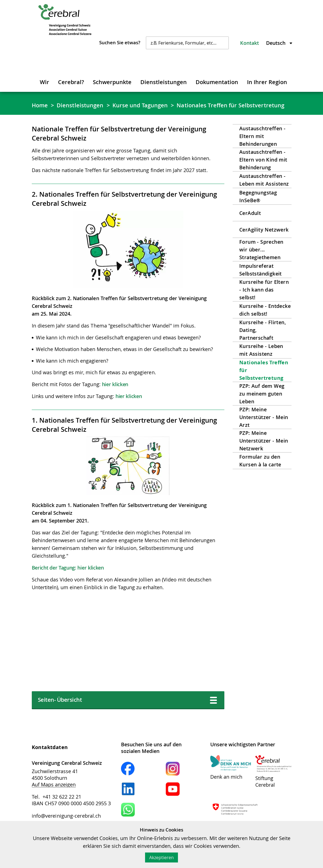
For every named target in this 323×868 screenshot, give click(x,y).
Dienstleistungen (164, 82)
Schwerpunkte (112, 82)
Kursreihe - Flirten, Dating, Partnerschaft (263, 330)
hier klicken (115, 384)
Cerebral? (71, 82)
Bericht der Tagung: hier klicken (68, 568)
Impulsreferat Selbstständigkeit (261, 270)
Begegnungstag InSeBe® (258, 196)
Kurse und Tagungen (140, 105)
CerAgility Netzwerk (264, 230)
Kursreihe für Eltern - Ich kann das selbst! (264, 290)
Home (40, 105)
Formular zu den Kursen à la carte (260, 461)
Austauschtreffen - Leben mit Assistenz (264, 180)
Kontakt (250, 43)
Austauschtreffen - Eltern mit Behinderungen (262, 136)
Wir (44, 82)
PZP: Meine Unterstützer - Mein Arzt (264, 417)
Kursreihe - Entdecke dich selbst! (265, 310)
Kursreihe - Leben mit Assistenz (261, 350)
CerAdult (250, 213)
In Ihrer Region (267, 82)
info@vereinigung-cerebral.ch (66, 816)
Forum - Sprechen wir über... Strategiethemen (261, 250)
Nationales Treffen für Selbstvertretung (230, 105)
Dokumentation (217, 82)
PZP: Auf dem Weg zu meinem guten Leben (262, 394)
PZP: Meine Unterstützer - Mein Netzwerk (264, 441)
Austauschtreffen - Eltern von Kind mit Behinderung (263, 160)
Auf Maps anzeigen (54, 784)
